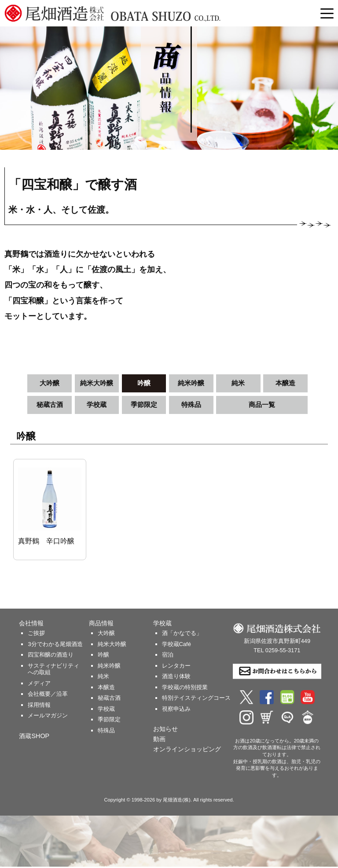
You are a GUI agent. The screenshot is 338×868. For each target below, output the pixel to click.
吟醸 (144, 383)
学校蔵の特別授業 (185, 689)
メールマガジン (48, 717)
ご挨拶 (36, 634)
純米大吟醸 (97, 383)
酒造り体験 (176, 678)
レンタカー (176, 667)
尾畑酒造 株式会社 (135, 13)
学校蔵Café (176, 645)
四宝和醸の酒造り (51, 656)
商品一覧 (262, 405)
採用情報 (39, 706)
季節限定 (144, 405)
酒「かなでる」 (182, 634)
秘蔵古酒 (50, 405)
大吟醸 (50, 383)
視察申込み (176, 710)
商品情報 (101, 624)
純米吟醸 (191, 383)
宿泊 (168, 656)
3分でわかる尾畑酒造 (55, 645)
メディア (39, 685)
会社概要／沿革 (48, 695)
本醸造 (286, 383)
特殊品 (191, 405)
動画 (159, 740)
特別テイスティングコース (196, 699)
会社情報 (31, 624)
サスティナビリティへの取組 (53, 670)
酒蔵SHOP (34, 737)
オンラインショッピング (187, 750)
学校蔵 (97, 405)
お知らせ (165, 730)
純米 (238, 383)
